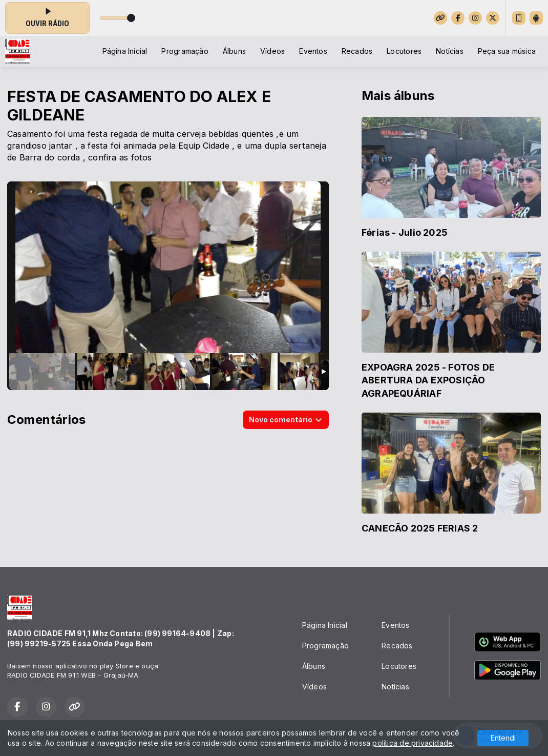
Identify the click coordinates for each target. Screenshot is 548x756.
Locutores (404, 51)
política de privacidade (413, 743)
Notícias (450, 51)
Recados (357, 51)
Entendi (503, 738)
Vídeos (272, 51)
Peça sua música (507, 51)
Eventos (313, 51)
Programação (185, 51)
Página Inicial (125, 51)
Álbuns (234, 51)
